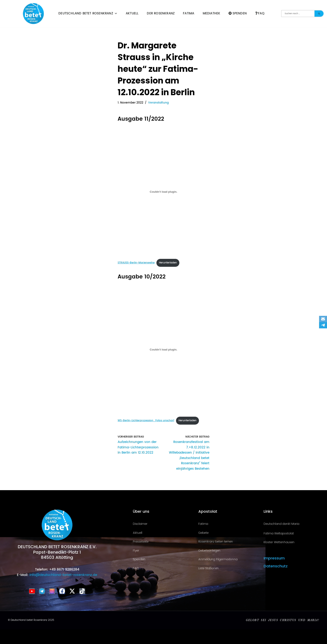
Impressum (274, 558)
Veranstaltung (158, 103)
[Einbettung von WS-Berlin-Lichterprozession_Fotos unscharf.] (163, 349)
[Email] (323, 319)
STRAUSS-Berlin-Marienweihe (136, 263)
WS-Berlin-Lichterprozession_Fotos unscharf (146, 421)
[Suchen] (298, 14)
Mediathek (212, 14)
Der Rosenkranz (161, 14)
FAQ (260, 14)
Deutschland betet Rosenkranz (88, 14)
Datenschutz (276, 566)
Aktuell (132, 14)
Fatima (189, 14)
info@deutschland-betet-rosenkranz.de (63, 575)
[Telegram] (323, 325)
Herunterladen (168, 263)
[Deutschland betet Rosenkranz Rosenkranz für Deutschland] (34, 14)
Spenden (238, 14)
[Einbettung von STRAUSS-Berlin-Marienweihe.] (163, 192)
